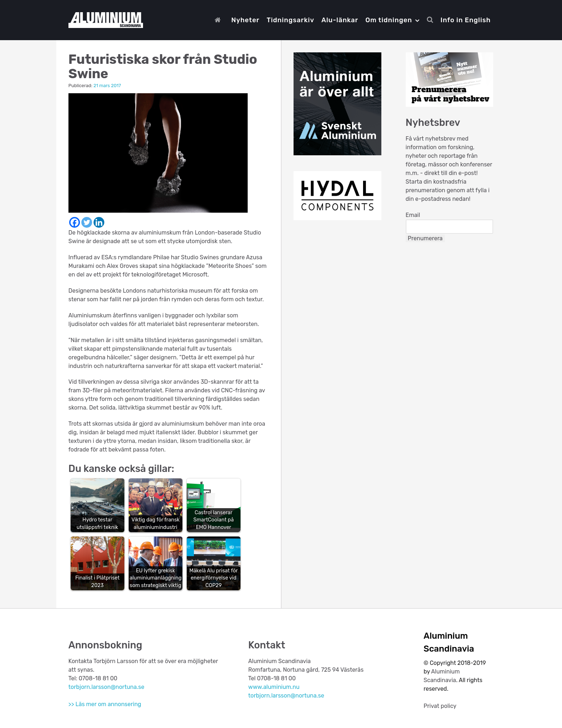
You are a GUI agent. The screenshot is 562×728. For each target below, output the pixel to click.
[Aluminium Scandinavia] (106, 19)
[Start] (219, 20)
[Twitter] (87, 222)
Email (413, 215)
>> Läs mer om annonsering (105, 704)
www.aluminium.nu (274, 687)
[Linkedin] (99, 222)
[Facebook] (75, 222)
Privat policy (440, 706)
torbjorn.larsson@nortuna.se (106, 687)
